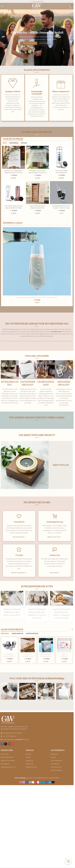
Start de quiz (54, 578)
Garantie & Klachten (57, 775)
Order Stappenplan (56, 766)
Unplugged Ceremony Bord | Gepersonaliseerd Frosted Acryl (37, 171)
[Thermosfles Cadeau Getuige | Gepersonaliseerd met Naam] (13, 193)
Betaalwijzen (54, 759)
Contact (28, 762)
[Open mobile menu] (2, 6)
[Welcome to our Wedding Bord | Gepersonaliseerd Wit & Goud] (13, 157)
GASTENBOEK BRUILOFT (28, 384)
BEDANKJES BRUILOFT (64, 384)
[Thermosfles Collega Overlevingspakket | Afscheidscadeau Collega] (62, 157)
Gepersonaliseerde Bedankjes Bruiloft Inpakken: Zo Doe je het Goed (37, 619)
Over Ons (28, 759)
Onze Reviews (30, 769)
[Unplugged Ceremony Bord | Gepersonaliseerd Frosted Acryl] (37, 157)
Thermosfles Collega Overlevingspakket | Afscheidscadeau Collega (62, 172)
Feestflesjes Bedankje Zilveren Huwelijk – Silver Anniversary (62, 207)
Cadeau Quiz (30, 766)
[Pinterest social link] (12, 749)
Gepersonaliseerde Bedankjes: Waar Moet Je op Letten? (12, 618)
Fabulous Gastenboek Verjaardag (65, 661)
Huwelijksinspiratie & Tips (8, 772)
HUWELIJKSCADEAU (10, 384)
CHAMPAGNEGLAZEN (46, 384)
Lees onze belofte (18, 540)
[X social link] (6, 749)
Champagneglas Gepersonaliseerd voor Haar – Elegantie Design (37, 297)
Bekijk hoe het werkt (54, 540)
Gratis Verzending (56, 772)
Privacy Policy (5, 759)
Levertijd (53, 762)
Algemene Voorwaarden (8, 766)
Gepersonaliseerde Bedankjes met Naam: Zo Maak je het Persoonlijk (61, 619)
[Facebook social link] (2, 749)
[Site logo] (37, 6)
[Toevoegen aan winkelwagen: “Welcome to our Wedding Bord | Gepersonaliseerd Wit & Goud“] (12, 604)
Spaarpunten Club (31, 772)
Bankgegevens (5, 769)
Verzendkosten (55, 769)
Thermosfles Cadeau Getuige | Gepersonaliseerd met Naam (13, 207)
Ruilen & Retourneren (7, 762)
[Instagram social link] (9, 749)
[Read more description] (37, 193)
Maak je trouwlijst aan (18, 578)
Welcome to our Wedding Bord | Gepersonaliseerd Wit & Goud (13, 171)
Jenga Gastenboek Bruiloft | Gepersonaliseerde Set (37, 207)
